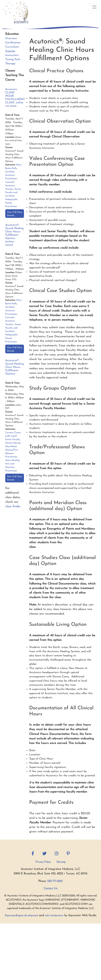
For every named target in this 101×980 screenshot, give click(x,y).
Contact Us (51, 888)
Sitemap (61, 862)
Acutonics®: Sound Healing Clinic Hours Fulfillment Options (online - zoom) (14, 235)
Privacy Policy (43, 862)
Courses (10, 51)
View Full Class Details (15, 214)
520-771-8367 (55, 881)
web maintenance (54, 916)
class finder (13, 506)
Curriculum (12, 47)
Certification (13, 43)
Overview (11, 38)
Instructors (12, 55)
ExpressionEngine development (21, 916)
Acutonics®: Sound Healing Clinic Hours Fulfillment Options (14, 367)
